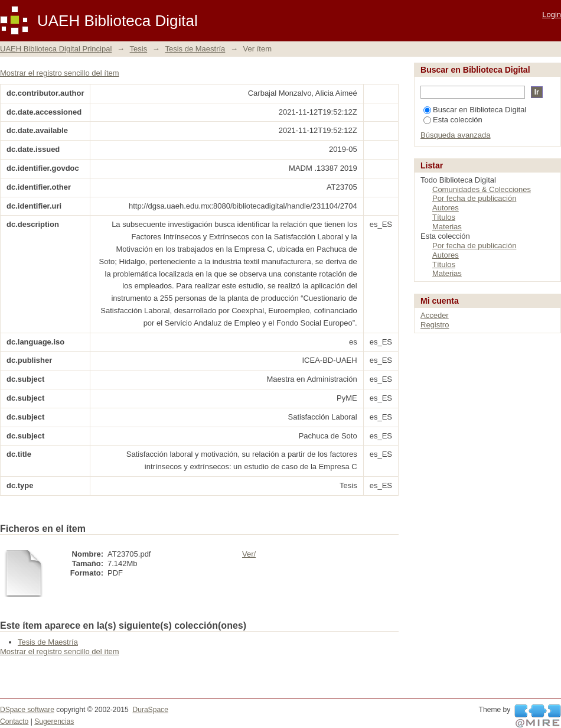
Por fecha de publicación (474, 198)
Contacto (14, 721)
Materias (447, 227)
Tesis (139, 49)
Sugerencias (54, 721)
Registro (435, 325)
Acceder (435, 315)
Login (552, 14)
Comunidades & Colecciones (482, 189)
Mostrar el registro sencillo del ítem (60, 73)
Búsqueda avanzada (456, 135)
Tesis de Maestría (195, 49)
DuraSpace (150, 710)
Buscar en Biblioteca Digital (475, 110)
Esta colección (453, 120)
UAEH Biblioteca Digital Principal (56, 49)
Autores (446, 208)
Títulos (444, 217)
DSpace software (27, 710)
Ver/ (249, 554)
